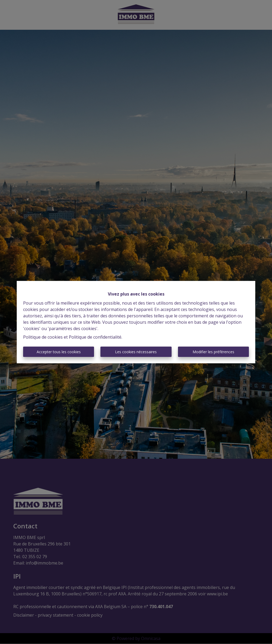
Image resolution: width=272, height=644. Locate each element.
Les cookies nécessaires (136, 352)
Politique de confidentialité (95, 337)
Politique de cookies (43, 337)
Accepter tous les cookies (59, 352)
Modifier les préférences (213, 352)
